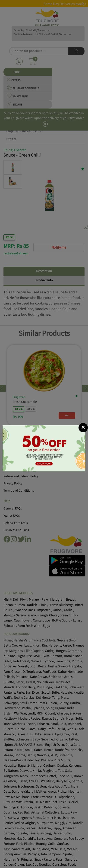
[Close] (83, 428)
